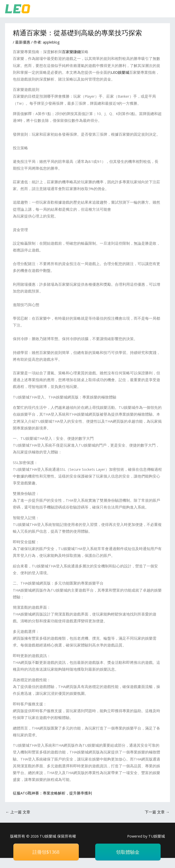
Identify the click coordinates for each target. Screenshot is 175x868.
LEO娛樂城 (120, 72)
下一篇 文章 (157, 812)
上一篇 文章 (18, 812)
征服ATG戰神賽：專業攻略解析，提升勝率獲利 (52, 793)
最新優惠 (23, 42)
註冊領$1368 (46, 852)
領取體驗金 (128, 852)
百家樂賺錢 (71, 52)
